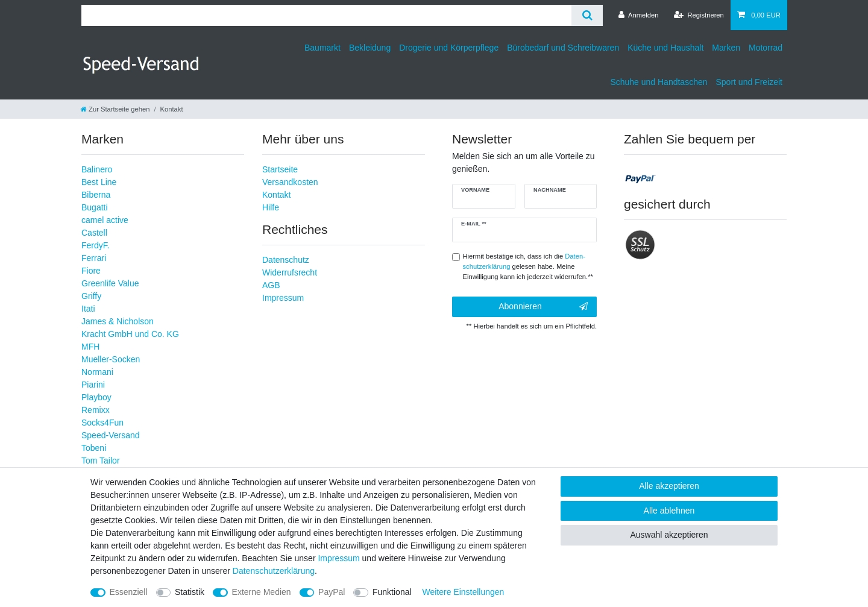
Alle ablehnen (669, 511)
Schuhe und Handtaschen (659, 82)
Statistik (190, 592)
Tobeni (94, 448)
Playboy (96, 397)
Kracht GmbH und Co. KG (130, 334)
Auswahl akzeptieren (669, 535)
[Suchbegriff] (326, 15)
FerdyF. (96, 245)
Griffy (91, 296)
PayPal (332, 592)
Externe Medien (262, 592)
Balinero (97, 169)
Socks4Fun (102, 423)
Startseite (280, 169)
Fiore (91, 271)
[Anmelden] (639, 15)
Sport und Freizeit (750, 82)
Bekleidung (370, 48)
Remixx (96, 410)
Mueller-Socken (111, 359)
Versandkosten (290, 182)
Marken (726, 48)
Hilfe (271, 207)
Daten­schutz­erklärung (274, 571)
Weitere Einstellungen (463, 592)
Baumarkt (322, 48)
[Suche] (587, 15)
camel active (105, 220)
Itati (88, 309)
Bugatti (95, 207)
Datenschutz (286, 260)
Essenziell (129, 592)
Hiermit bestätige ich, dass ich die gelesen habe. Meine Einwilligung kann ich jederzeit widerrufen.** (528, 266)
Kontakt (276, 195)
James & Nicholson (118, 321)
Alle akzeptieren (669, 486)
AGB (271, 285)
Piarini (93, 385)
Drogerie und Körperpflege (449, 48)
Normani (97, 372)
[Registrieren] (699, 15)
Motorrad (766, 48)
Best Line (99, 182)
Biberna (96, 195)
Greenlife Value (110, 283)
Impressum (283, 298)
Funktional (392, 592)
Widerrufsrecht (290, 272)
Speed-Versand (111, 435)
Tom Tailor (101, 461)
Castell (94, 233)
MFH (90, 347)
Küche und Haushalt (665, 48)
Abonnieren (543, 307)
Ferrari (94, 258)
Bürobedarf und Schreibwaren (563, 48)
